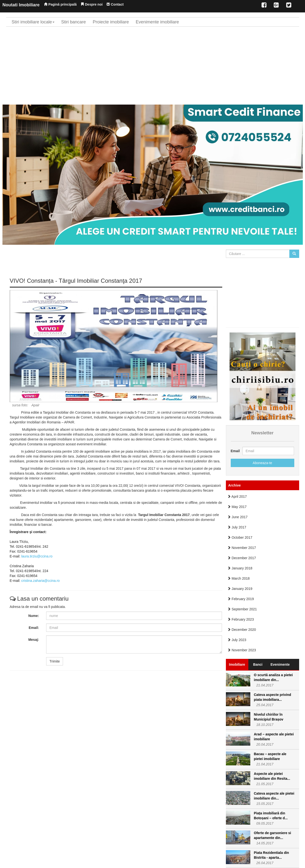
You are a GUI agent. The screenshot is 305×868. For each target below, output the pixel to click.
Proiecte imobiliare (111, 22)
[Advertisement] (153, 66)
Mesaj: (34, 640)
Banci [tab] (258, 664)
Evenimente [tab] (280, 664)
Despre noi (92, 4)
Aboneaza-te (262, 463)
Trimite (54, 661)
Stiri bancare (74, 22)
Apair (36, 405)
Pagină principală (60, 4)
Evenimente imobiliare (157, 22)
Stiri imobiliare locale (33, 22)
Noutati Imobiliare (21, 5)
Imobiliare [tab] (237, 664)
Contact (115, 4)
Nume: (34, 616)
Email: (34, 628)
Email (235, 451)
